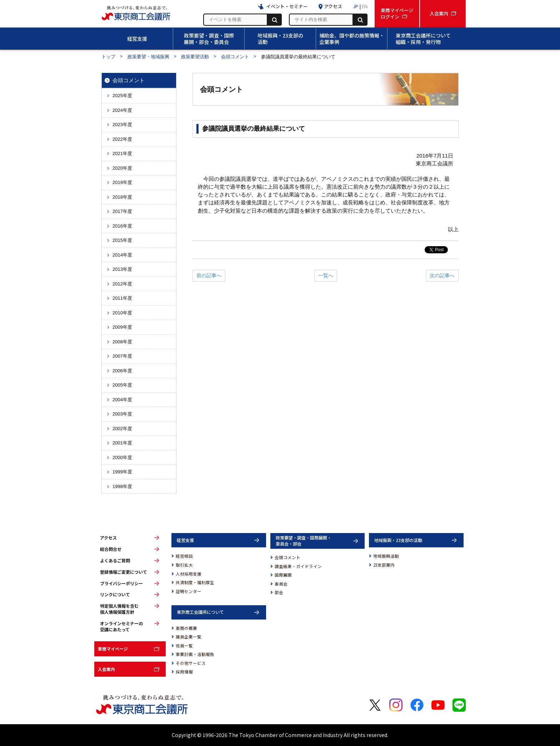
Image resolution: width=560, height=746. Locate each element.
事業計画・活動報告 (195, 654)
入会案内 (106, 669)
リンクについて (115, 595)
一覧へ (326, 275)
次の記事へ (442, 275)
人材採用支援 (189, 574)
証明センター (189, 591)
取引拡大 (184, 565)
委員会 (281, 584)
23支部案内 (384, 565)
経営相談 (184, 556)
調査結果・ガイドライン (298, 566)
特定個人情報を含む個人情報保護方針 (119, 609)
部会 (279, 592)
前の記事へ (209, 275)
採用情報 (184, 672)
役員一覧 (184, 646)
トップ (108, 57)
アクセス (108, 538)
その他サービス (191, 663)
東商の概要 (186, 628)
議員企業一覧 (189, 637)
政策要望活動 (195, 57)
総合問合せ (111, 549)
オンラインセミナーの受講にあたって (121, 626)
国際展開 (283, 575)
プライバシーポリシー (121, 583)
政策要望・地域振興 (148, 57)
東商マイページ (113, 649)
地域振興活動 (386, 556)
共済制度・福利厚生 (195, 582)
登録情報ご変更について (124, 572)
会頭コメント (235, 57)
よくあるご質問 (115, 561)
